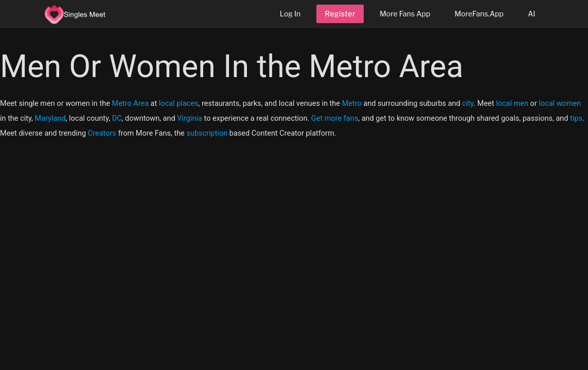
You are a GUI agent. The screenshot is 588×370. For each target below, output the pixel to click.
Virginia (190, 118)
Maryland (50, 118)
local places (179, 104)
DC (117, 118)
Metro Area (130, 104)
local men (512, 104)
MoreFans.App (479, 14)
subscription (207, 133)
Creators (102, 133)
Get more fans (335, 118)
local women (560, 104)
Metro (352, 104)
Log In (290, 14)
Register (340, 14)
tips (576, 118)
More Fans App (405, 14)
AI (532, 14)
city (468, 104)
